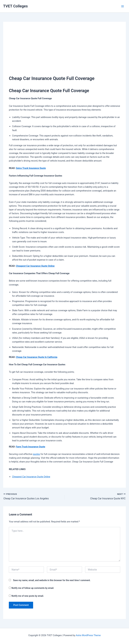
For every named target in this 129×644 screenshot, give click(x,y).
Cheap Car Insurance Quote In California (37, 357)
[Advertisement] (65, 51)
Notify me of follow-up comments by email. (33, 588)
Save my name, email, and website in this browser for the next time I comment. (52, 580)
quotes (37, 454)
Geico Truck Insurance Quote (31, 168)
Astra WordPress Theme (88, 635)
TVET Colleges (15, 6)
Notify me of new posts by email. (28, 596)
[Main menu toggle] (123, 6)
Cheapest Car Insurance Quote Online (35, 266)
